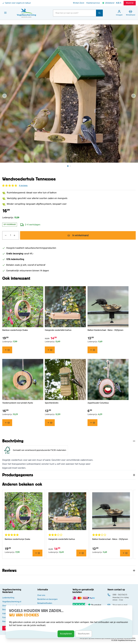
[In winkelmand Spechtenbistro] (50, 423)
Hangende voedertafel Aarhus (58, 330)
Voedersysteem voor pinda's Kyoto (18, 403)
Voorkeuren (84, 634)
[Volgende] (133, 96)
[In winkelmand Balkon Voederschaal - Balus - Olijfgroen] (92, 350)
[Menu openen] (5, 13)
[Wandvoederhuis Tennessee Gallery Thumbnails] (69, 166)
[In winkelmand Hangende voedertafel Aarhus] (50, 350)
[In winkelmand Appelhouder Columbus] (92, 423)
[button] (10, 186)
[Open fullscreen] (69, 94)
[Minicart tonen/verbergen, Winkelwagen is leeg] (131, 13)
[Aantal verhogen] (16, 235)
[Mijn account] (119, 13)
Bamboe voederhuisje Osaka (15, 330)
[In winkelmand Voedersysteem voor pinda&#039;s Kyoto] (7, 423)
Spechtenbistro (52, 403)
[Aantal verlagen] (5, 235)
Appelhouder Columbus (98, 403)
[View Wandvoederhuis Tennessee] (68, 166)
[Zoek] (99, 13)
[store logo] (26, 13)
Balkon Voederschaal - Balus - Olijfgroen (105, 330)
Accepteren (66, 634)
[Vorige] (5, 96)
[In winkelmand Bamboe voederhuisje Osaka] (7, 350)
